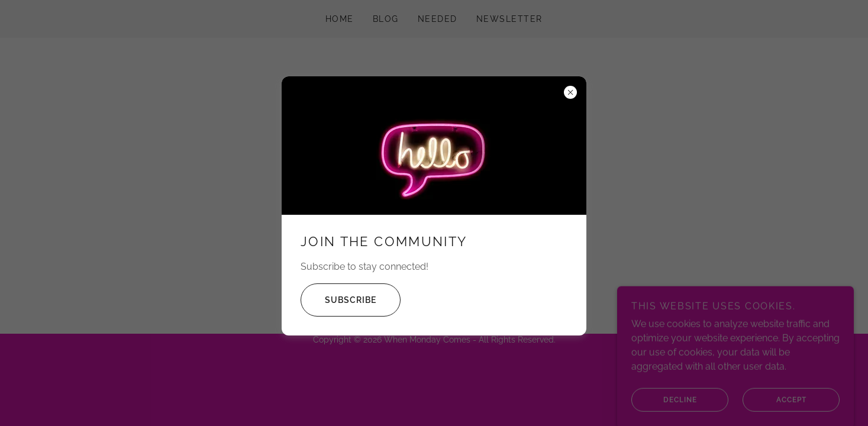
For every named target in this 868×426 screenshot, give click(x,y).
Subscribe (338, 300)
